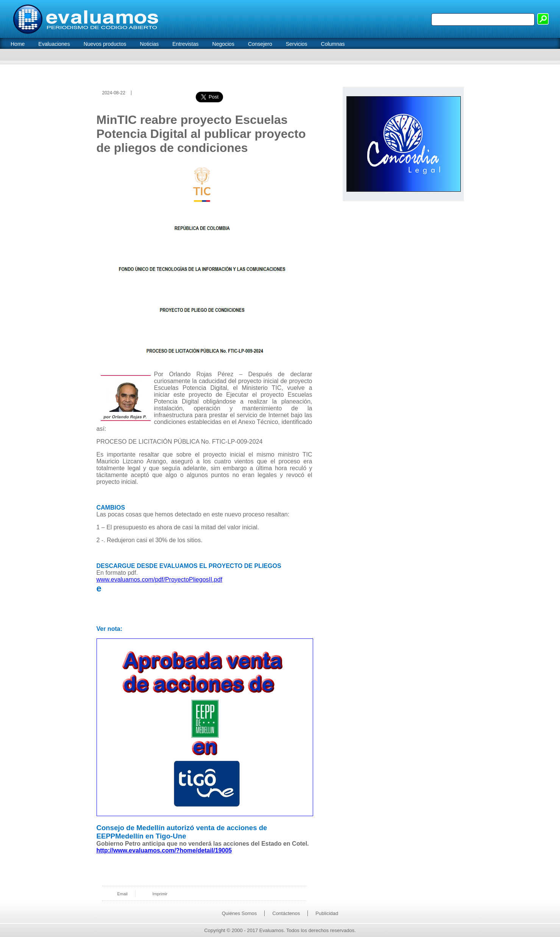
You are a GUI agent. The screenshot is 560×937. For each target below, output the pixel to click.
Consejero (260, 44)
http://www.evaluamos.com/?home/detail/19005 (164, 850)
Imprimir (160, 894)
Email (123, 894)
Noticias (149, 44)
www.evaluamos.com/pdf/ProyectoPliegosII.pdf (160, 580)
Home (18, 44)
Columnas (333, 44)
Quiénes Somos (239, 913)
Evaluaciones (54, 44)
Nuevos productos (105, 44)
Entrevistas (185, 44)
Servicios (297, 44)
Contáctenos (286, 913)
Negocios (223, 44)
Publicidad (327, 913)
